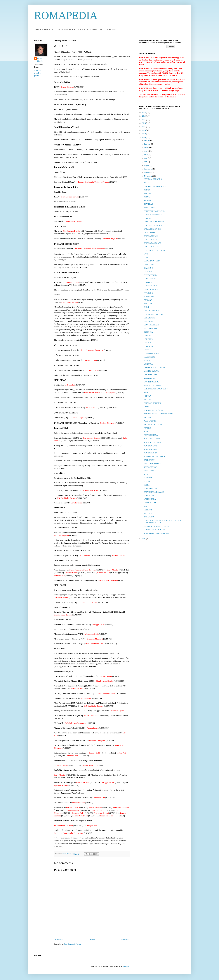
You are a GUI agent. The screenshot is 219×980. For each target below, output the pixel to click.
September (148, 169)
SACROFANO (149, 460)
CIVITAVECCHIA (151, 275)
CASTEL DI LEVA (151, 236)
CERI (146, 257)
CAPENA (147, 218)
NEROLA (147, 396)
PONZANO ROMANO (152, 439)
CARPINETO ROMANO (153, 225)
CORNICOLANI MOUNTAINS (156, 389)
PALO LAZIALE (150, 421)
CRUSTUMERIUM (151, 286)
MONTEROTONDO (151, 382)
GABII (146, 307)
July (146, 162)
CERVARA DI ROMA (152, 261)
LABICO (147, 336)
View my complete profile (38, 73)
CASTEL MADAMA (152, 247)
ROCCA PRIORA (150, 453)
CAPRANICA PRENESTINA (155, 222)
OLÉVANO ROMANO (152, 403)
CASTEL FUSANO (151, 240)
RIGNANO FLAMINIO (153, 442)
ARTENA (147, 200)
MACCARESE (149, 357)
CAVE (146, 254)
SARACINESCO (150, 471)
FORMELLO (149, 296)
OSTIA (146, 407)
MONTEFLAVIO (150, 375)
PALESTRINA (149, 417)
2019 (144, 134)
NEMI (146, 392)
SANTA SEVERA (150, 467)
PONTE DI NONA (151, 435)
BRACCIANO (149, 207)
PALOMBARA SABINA (153, 424)
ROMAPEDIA (66, 15)
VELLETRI (148, 510)
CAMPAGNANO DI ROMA (154, 211)
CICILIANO (148, 271)
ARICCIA (147, 193)
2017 (144, 127)
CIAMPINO (148, 268)
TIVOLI (147, 481)
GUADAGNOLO (150, 328)
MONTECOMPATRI (151, 371)
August (147, 165)
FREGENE (148, 304)
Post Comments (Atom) (73, 944)
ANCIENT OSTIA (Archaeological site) (158, 414)
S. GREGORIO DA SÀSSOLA (155, 456)
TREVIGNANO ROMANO (154, 492)
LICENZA (148, 350)
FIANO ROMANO (151, 289)
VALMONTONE (150, 503)
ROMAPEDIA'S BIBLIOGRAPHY (157, 533)
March (147, 148)
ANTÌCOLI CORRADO (153, 179)
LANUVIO (148, 343)
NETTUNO (148, 400)
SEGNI (146, 474)
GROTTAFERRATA (151, 325)
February (148, 144)
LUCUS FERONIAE (151, 353)
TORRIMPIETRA (150, 488)
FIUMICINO (149, 293)
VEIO (146, 506)
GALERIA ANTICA (151, 311)
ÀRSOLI (147, 197)
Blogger (126, 966)
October (147, 173)
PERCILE (147, 428)
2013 (144, 112)
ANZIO (147, 183)
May (146, 155)
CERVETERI (149, 264)
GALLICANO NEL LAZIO (154, 314)
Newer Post (59, 940)
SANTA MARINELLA (152, 464)
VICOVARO (148, 513)
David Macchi (40, 60)
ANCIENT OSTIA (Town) (153, 410)
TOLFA (147, 485)
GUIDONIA (148, 332)
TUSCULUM (149, 496)
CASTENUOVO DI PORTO (154, 250)
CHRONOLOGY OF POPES (154, 530)
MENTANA (148, 364)
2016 (144, 123)
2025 (144, 539)
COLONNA (148, 282)
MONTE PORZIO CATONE (154, 368)
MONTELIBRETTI (151, 378)
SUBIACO (148, 478)
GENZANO (148, 321)
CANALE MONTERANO (153, 215)
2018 (144, 130)
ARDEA (147, 190)
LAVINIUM (148, 346)
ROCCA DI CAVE (151, 446)
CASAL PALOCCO (151, 232)
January (147, 140)
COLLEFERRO (150, 279)
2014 (144, 116)
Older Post (125, 940)
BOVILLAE (148, 204)
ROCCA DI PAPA (150, 449)
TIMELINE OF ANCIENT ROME (156, 526)
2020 (144, 137)
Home (92, 940)
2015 (144, 120)
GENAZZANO (149, 318)
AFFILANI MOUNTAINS (154, 385)
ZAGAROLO (149, 517)
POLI (146, 432)
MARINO (147, 360)
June (146, 158)
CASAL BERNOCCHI (152, 229)
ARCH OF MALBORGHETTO (155, 186)
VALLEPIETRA (150, 499)
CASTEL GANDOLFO (152, 243)
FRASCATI (148, 300)
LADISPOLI (148, 339)
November (148, 176)
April (146, 151)
